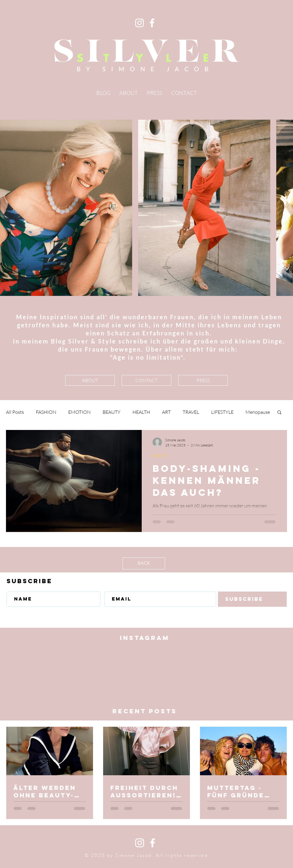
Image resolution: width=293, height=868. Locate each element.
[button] (279, 413)
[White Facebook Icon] (152, 843)
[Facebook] (152, 23)
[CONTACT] (146, 380)
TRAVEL (191, 412)
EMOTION (79, 412)
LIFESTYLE (222, 412)
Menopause (258, 412)
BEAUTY (112, 412)
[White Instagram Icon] (140, 843)
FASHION (46, 412)
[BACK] (144, 563)
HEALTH (141, 412)
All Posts (15, 412)
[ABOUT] (90, 380)
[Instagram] (139, 23)
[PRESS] (203, 380)
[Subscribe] (252, 599)
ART (166, 412)
